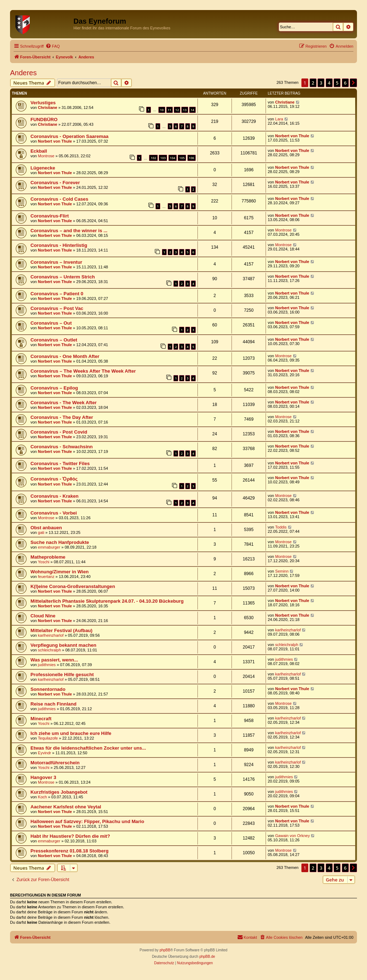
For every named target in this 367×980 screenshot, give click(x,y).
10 (162, 110)
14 (192, 110)
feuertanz (46, 577)
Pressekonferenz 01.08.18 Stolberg (70, 851)
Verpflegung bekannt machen (63, 645)
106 (192, 158)
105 (182, 158)
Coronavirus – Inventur (56, 262)
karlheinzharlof (51, 635)
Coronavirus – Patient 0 (57, 294)
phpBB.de (207, 957)
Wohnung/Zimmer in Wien (59, 572)
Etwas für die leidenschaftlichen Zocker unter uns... (88, 748)
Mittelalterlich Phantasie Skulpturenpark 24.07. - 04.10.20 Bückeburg (107, 601)
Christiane (48, 107)
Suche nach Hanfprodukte (60, 542)
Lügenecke (43, 168)
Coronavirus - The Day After (62, 417)
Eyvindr (45, 753)
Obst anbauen (46, 528)
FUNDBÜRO (44, 119)
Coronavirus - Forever (55, 183)
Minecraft (41, 719)
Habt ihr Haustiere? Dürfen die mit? (70, 836)
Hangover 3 (43, 777)
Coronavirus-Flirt (50, 216)
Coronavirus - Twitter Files (60, 463)
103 (163, 158)
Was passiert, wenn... (54, 660)
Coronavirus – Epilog (54, 388)
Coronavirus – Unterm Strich (63, 277)
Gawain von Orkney (293, 836)
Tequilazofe (48, 738)
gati (41, 532)
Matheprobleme (48, 557)
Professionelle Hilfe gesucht (62, 675)
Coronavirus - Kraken (54, 496)
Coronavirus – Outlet (54, 340)
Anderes (23, 73)
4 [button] (329, 83)
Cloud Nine (43, 616)
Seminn (282, 571)
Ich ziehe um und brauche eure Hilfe (71, 733)
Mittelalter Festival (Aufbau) (61, 630)
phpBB (165, 950)
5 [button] (337, 83)
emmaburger (49, 547)
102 (153, 158)
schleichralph (49, 650)
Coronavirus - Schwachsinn (62, 447)
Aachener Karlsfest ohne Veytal (66, 807)
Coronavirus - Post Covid (59, 432)
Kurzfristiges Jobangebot (59, 792)
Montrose (46, 156)
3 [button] (321, 83)
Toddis (281, 527)
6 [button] (345, 83)
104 (173, 158)
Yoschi (44, 562)
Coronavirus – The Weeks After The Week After (83, 371)
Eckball (39, 151)
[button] (353, 83)
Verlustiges (43, 103)
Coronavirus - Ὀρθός (54, 479)
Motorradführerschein (55, 763)
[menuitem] (53, 46)
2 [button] (313, 83)
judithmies (47, 665)
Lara (279, 119)
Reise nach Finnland (53, 704)
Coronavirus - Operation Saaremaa (70, 136)
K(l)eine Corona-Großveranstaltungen (73, 586)
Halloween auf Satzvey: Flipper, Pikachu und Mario (87, 821)
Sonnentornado (48, 689)
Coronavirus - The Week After (64, 403)
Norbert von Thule (55, 141)
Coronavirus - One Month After (65, 356)
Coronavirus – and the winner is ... (69, 231)
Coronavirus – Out (51, 323)
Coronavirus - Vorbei (54, 513)
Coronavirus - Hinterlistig (59, 245)
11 (170, 110)
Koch (42, 797)
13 (185, 110)
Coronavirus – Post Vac (57, 308)
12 (177, 110)
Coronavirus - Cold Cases (59, 199)
